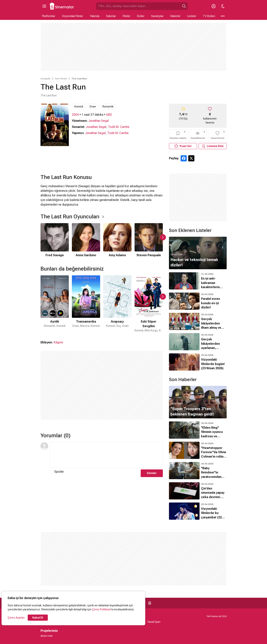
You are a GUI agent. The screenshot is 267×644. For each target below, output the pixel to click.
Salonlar (111, 16)
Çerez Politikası (101, 609)
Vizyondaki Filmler (73, 16)
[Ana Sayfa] (62, 6)
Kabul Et (38, 618)
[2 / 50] (86, 304)
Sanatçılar (157, 16)
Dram (93, 107)
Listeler (192, 16)
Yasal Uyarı (154, 622)
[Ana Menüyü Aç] (44, 6)
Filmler (127, 16)
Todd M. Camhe (119, 127)
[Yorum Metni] (106, 455)
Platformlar (49, 16)
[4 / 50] (149, 304)
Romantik (108, 107)
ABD (109, 115)
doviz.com (47, 636)
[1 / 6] (55, 240)
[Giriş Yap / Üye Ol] (214, 6)
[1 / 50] (55, 304)
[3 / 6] (117, 240)
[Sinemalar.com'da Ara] (138, 6)
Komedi (79, 107)
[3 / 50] (117, 304)
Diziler (141, 16)
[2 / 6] (86, 240)
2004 (75, 115)
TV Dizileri (209, 16)
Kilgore (58, 342)
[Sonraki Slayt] (163, 237)
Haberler (175, 16)
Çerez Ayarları (16, 618)
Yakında (95, 16)
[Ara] (184, 6)
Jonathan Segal (99, 121)
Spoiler (59, 472)
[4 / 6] (149, 240)
